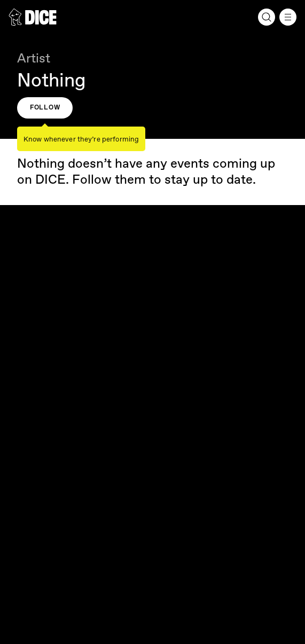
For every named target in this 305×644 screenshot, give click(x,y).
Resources (152, 366)
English (27, 414)
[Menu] (288, 17)
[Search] (267, 17)
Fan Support (152, 340)
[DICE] (33, 17)
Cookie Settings (40, 513)
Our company (152, 315)
